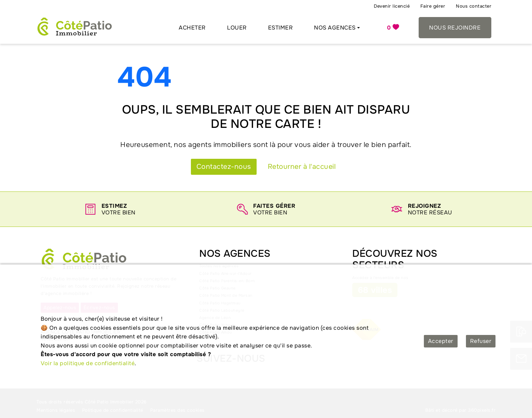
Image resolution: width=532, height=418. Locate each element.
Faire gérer (433, 6)
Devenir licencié (392, 6)
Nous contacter (474, 6)
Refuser (481, 341)
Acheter (192, 28)
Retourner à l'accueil (302, 167)
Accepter (441, 341)
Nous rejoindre (455, 28)
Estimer (281, 28)
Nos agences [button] (335, 28)
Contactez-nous (224, 167)
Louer (237, 28)
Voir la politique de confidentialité (88, 363)
